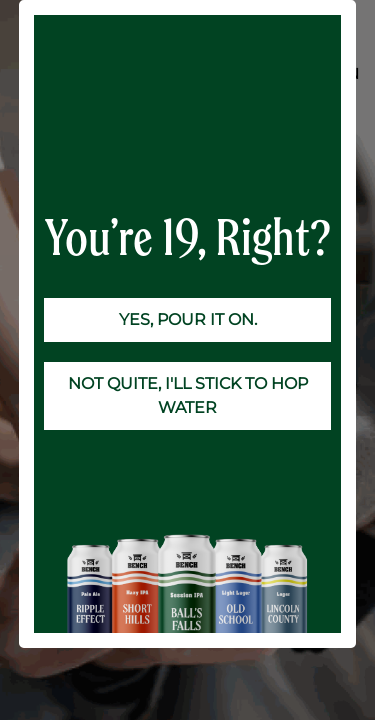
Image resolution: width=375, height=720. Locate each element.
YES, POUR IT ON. (188, 319)
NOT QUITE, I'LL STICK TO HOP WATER (188, 395)
